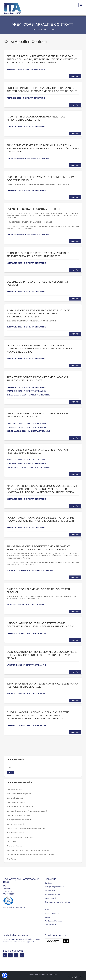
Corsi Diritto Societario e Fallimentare (20, 837)
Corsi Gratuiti (11, 842)
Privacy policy (72, 977)
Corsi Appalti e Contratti (15, 798)
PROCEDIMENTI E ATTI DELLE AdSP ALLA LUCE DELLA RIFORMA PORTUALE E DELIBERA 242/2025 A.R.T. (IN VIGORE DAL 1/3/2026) (43, 148)
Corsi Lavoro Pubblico (14, 846)
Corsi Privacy (11, 859)
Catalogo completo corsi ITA (54, 887)
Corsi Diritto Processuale (15, 833)
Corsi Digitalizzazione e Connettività (19, 820)
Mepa (47, 910)
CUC (46, 906)
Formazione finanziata (52, 894)
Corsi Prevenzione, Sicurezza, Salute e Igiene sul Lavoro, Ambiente (30, 855)
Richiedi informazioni (52, 913)
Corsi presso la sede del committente (58, 902)
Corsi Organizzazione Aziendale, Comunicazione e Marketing (28, 850)
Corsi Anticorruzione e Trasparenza (19, 794)
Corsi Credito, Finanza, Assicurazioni (19, 815)
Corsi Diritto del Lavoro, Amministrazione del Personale (26, 829)
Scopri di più (75, 76)
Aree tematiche (50, 891)
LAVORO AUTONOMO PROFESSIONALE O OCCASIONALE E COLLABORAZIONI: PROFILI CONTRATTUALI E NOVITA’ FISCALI (42, 655)
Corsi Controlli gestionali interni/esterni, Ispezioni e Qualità (27, 811)
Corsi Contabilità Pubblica (16, 802)
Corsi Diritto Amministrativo (16, 824)
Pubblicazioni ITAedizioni (53, 921)
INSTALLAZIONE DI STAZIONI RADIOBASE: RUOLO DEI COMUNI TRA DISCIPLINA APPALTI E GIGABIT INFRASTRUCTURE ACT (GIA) (39, 313)
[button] (5, 975)
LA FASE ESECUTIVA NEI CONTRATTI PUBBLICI (34, 209)
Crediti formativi (50, 898)
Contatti (47, 917)
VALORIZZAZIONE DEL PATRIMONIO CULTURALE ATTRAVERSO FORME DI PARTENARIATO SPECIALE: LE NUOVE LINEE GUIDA (39, 349)
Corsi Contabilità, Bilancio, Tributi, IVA (20, 807)
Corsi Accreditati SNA (14, 789)
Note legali (80, 977)
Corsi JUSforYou (50, 925)
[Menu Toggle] (81, 5)
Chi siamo (48, 883)
